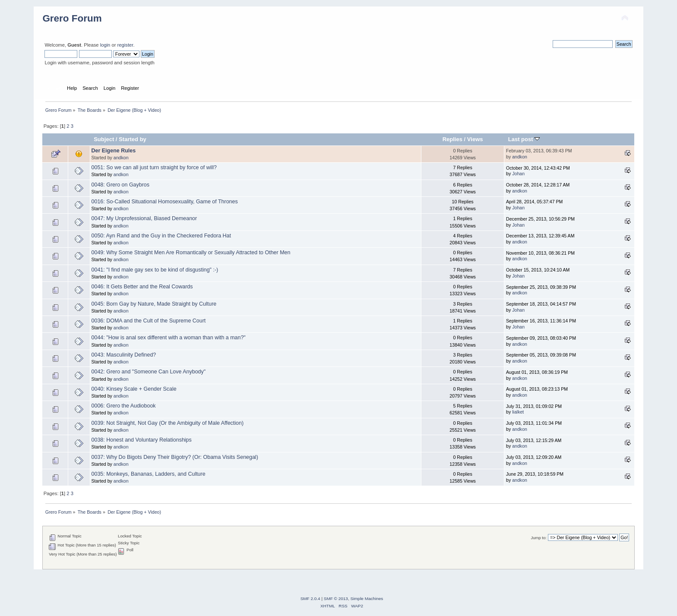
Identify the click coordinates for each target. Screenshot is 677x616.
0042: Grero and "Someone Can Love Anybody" (149, 372)
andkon (121, 158)
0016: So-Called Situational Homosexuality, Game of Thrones (165, 202)
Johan (518, 174)
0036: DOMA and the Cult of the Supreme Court (149, 321)
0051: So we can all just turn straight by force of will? (154, 167)
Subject (104, 139)
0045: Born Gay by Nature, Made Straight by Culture (154, 304)
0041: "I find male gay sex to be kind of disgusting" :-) (155, 270)
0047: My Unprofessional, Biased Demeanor (144, 218)
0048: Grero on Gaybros (120, 185)
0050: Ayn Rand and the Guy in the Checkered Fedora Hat (161, 236)
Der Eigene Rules (114, 151)
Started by (133, 139)
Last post (524, 139)
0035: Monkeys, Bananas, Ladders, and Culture (149, 474)
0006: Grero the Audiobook (124, 406)
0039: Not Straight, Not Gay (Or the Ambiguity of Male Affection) (168, 423)
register (125, 45)
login (105, 45)
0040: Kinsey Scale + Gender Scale (134, 389)
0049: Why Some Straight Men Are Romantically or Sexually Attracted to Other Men (191, 253)
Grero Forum (72, 18)
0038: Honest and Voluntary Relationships (142, 440)
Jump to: (539, 538)
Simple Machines (367, 599)
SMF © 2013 (336, 599)
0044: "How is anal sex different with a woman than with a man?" (169, 338)
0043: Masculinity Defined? (124, 355)
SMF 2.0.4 (310, 599)
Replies (452, 139)
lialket (518, 412)
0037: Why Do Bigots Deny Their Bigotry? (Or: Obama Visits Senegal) (175, 457)
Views (475, 139)
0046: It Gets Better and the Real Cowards (142, 287)
